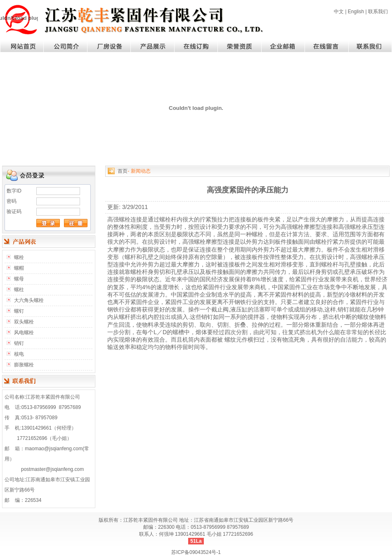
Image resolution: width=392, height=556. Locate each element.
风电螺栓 (24, 333)
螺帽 (19, 268)
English (356, 12)
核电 (19, 354)
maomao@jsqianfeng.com (54, 449)
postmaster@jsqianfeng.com (52, 469)
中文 (339, 12)
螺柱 (19, 290)
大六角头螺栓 (29, 300)
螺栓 (19, 257)
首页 (123, 171)
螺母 (19, 279)
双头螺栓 (24, 322)
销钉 (19, 343)
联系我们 (378, 12)
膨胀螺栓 (24, 365)
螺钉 (19, 311)
